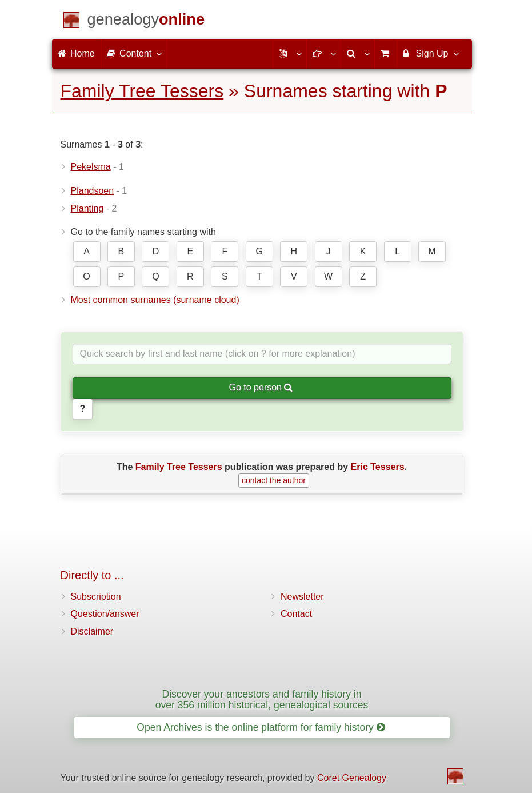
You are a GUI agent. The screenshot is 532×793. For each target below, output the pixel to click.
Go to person (261, 387)
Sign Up (430, 53)
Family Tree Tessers (142, 91)
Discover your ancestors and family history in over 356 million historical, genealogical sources (262, 700)
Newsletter (302, 597)
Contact (296, 614)
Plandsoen (93, 191)
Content (134, 53)
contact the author (274, 480)
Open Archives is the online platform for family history (261, 727)
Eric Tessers (378, 467)
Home (76, 53)
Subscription (96, 597)
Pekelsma (91, 167)
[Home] (146, 21)
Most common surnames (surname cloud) (155, 300)
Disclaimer (92, 631)
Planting (87, 208)
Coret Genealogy (352, 778)
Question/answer (105, 614)
